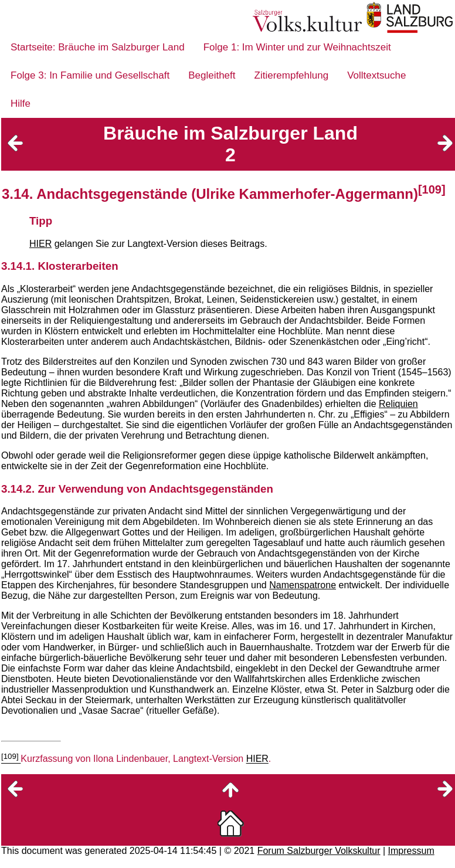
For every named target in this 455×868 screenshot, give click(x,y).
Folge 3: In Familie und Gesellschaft (90, 75)
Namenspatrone (303, 585)
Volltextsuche (376, 75)
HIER (40, 244)
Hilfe (21, 104)
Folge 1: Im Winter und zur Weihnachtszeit (297, 47)
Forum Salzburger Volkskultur (319, 851)
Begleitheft (212, 75)
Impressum (411, 851)
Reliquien (398, 404)
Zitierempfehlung (292, 75)
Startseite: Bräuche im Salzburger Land (98, 47)
